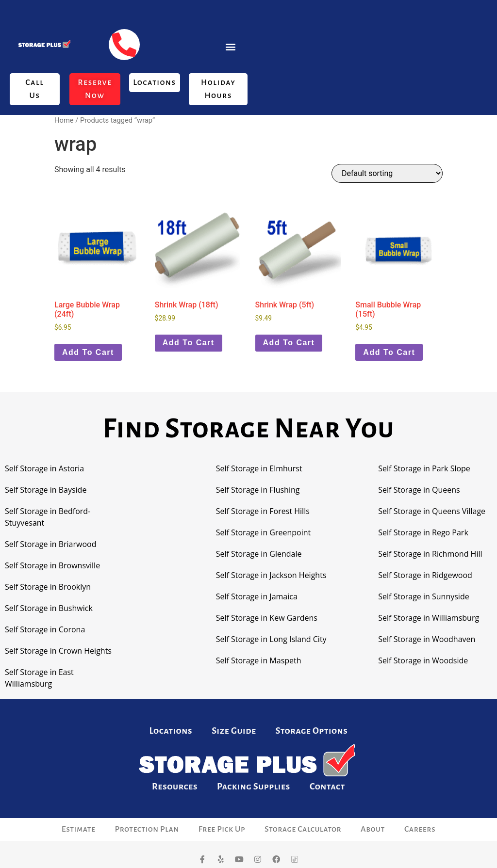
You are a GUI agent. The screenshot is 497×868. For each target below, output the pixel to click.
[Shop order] (387, 173)
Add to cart (88, 352)
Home (64, 120)
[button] (231, 46)
